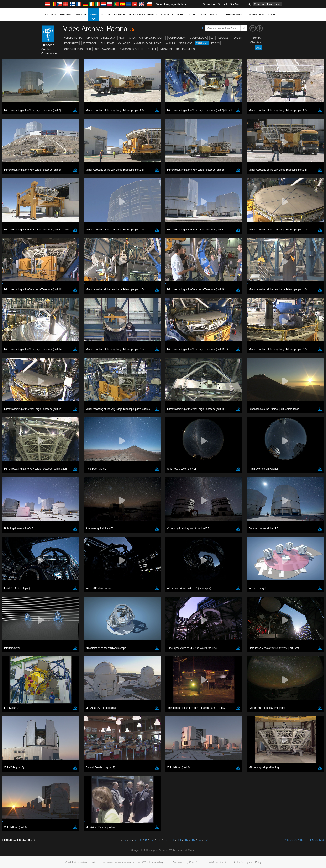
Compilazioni (177, 38)
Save (46, 779)
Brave (49, 702)
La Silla (170, 43)
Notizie (105, 15)
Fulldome (108, 43)
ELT (212, 38)
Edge (48, 710)
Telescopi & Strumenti (143, 15)
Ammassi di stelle (132, 49)
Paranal (202, 43)
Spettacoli (90, 43)
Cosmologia (198, 38)
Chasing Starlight (152, 38)
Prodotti (216, 15)
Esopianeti (71, 43)
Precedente (293, 840)
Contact (222, 4)
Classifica (256, 42)
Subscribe (209, 4)
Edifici (215, 43)
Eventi (181, 15)
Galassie (124, 43)
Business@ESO (235, 15)
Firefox (49, 714)
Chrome (50, 706)
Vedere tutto (73, 38)
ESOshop (119, 15)
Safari (48, 718)
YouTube (42, 630)
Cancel (66, 779)
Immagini (80, 15)
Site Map (235, 4)
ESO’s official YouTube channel (130, 630)
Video (93, 17)
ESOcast (224, 38)
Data (258, 48)
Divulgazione (198, 15)
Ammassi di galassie (147, 43)
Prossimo (316, 840)
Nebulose (186, 43)
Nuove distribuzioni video (178, 49)
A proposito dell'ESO (58, 15)
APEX (132, 38)
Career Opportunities (262, 15)
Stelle (152, 49)
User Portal (274, 4)
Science (259, 4)
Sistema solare (106, 49)
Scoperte (167, 15)
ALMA (122, 38)
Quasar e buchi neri (78, 49)
